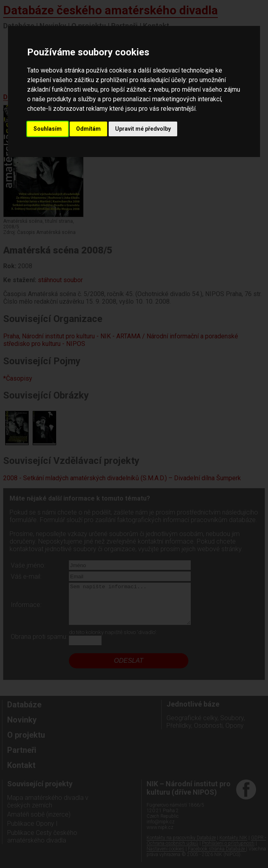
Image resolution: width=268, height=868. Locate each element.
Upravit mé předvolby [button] (143, 129)
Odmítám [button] (88, 129)
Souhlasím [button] (48, 129)
